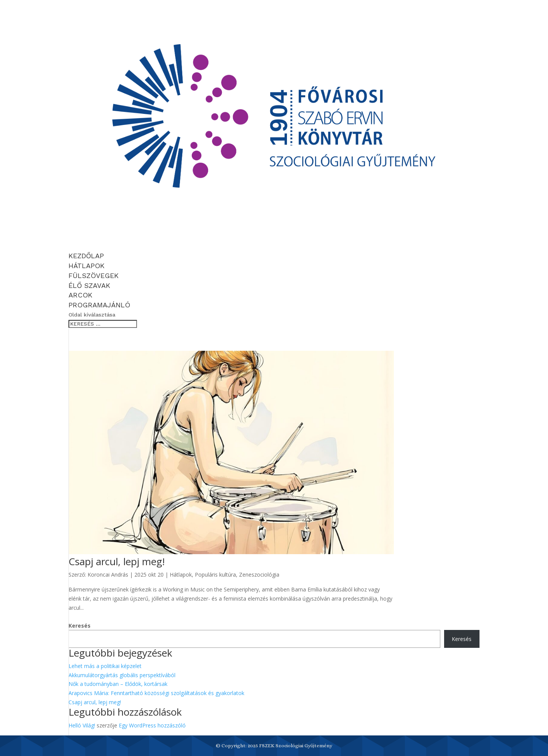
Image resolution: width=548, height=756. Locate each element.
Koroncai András (108, 575)
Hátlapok (181, 575)
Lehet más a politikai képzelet (105, 666)
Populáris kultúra (215, 575)
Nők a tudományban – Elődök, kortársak (118, 684)
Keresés (80, 626)
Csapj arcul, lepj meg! (117, 561)
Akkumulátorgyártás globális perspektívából (122, 675)
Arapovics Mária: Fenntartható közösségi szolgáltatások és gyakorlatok (156, 693)
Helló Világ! (82, 725)
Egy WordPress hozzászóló (152, 725)
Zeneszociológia (259, 575)
